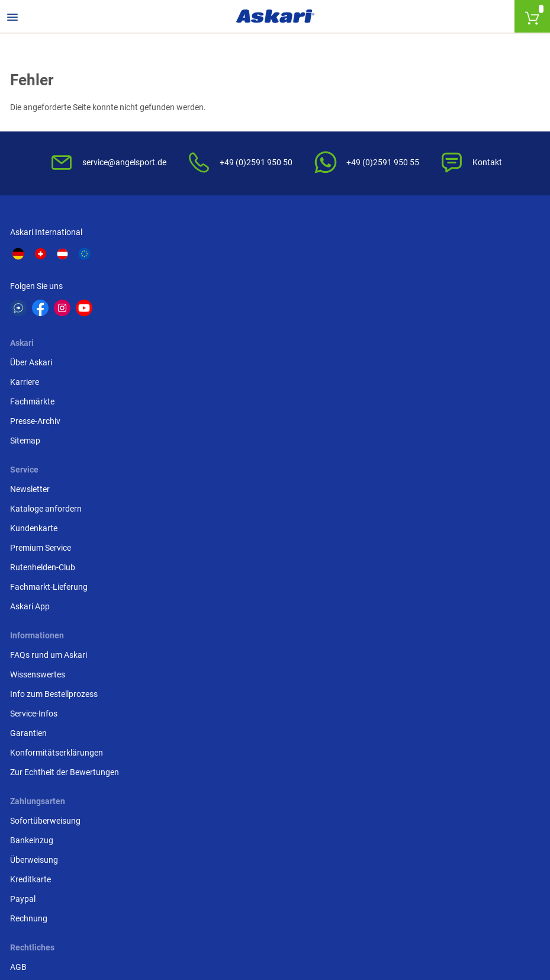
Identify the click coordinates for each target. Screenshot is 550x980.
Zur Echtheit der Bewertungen (66, 541)
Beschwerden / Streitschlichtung (251, 534)
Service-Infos (36, 482)
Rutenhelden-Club (405, 338)
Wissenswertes (39, 443)
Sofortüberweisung (408, 423)
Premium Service (403, 319)
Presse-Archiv (217, 319)
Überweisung (396, 462)
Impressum (213, 514)
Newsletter (392, 260)
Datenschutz (215, 462)
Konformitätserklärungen (58, 521)
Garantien (30, 502)
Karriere (206, 279)
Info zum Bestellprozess (56, 462)
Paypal (385, 502)
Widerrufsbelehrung (228, 443)
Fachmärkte (214, 299)
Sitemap (207, 338)
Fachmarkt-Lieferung (411, 358)
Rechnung (391, 521)
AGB (200, 423)
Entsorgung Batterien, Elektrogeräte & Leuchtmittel (261, 488)
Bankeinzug (394, 443)
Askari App (392, 377)
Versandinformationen (196, 915)
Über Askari (213, 260)
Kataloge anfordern (408, 279)
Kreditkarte (393, 482)
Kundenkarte (396, 299)
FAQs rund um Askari (50, 423)
